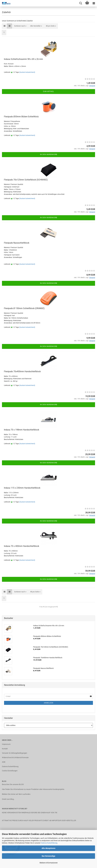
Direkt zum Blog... (8, 799)
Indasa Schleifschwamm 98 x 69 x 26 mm (23, 59)
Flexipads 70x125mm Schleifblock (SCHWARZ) (26, 180)
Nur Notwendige (48, 856)
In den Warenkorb (49, 154)
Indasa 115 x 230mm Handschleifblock (22, 488)
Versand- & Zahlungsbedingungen (15, 753)
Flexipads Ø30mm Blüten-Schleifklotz (21, 117)
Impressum (6, 744)
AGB (4, 762)
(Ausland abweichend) (27, 72)
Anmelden (49, 703)
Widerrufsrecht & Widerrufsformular (15, 757)
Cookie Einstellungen (10, 771)
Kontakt (5, 749)
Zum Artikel (48, 91)
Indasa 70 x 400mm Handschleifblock (22, 546)
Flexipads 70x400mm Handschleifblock (22, 371)
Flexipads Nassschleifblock (17, 243)
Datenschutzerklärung (49, 843)
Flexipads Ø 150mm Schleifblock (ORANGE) (24, 308)
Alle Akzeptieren (48, 848)
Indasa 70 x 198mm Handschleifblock (22, 430)
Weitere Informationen (49, 863)
